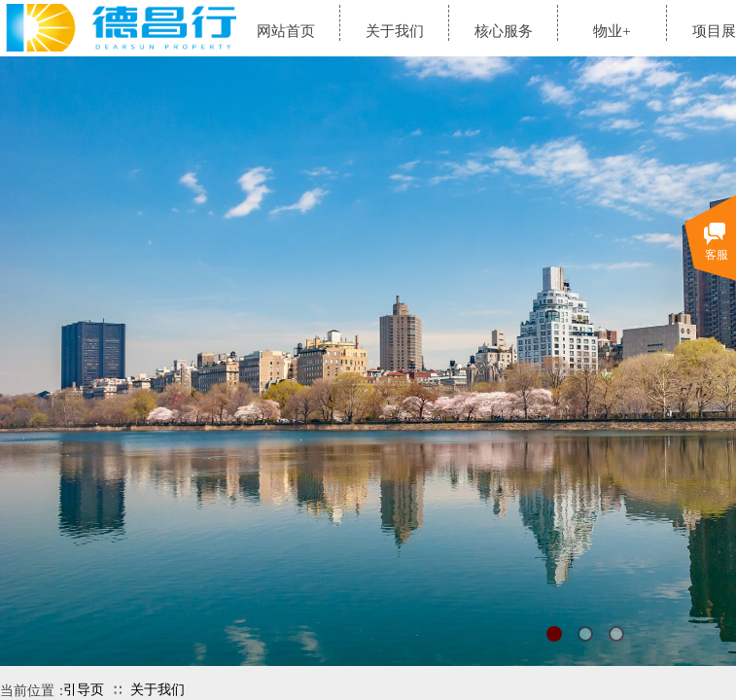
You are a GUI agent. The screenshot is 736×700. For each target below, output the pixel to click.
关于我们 (158, 690)
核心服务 (504, 31)
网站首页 (286, 31)
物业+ (612, 31)
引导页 (84, 690)
